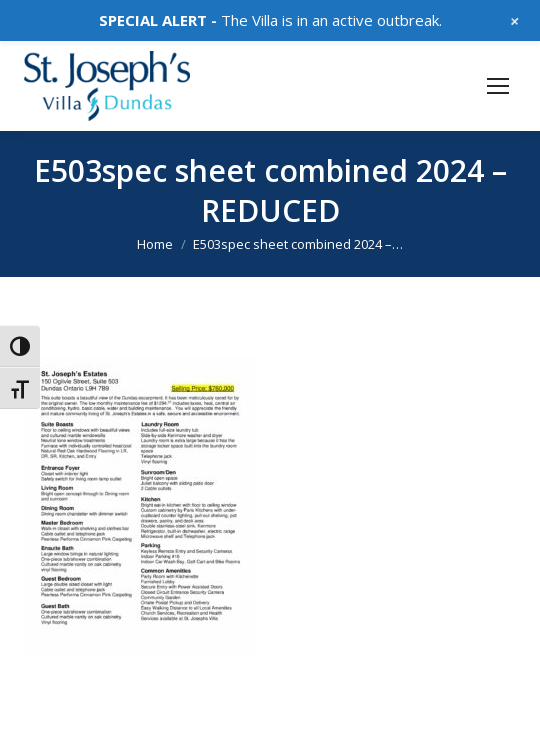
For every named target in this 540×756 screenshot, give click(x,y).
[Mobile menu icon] (498, 86)
